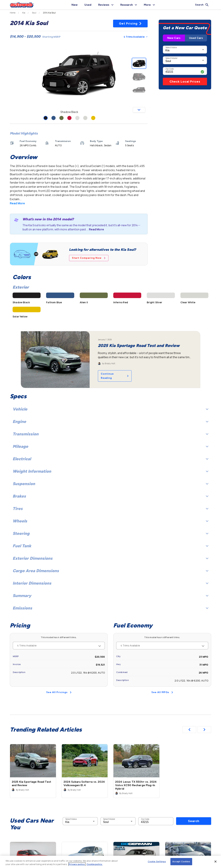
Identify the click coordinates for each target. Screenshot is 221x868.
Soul (34, 13)
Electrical (110, 459)
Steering (110, 533)
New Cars (174, 38)
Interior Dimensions (110, 583)
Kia (24, 13)
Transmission (110, 434)
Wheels (110, 521)
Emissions (110, 608)
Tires (110, 509)
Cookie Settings (157, 861)
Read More (17, 203)
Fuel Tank (110, 546)
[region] (110, 862)
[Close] (215, 861)
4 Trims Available (136, 37)
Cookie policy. (95, 864)
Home (13, 13)
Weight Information (110, 471)
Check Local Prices (185, 82)
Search (194, 821)
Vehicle (110, 409)
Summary (110, 596)
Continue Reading (115, 376)
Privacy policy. (77, 864)
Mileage (110, 446)
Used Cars (196, 38)
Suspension (110, 484)
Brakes (110, 496)
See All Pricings (59, 692)
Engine (110, 421)
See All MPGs (162, 692)
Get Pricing (130, 23)
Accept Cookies (181, 861)
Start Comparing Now (89, 258)
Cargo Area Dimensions (110, 571)
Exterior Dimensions (110, 558)
